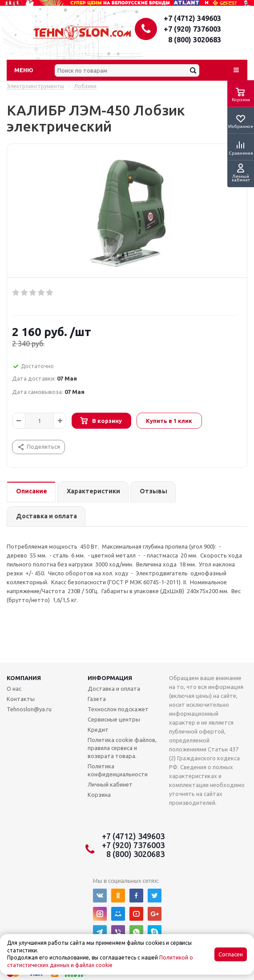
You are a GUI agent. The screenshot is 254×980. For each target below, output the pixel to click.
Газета (97, 699)
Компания (24, 678)
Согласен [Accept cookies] (231, 954)
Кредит (98, 730)
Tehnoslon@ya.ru (29, 709)
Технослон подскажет (118, 709)
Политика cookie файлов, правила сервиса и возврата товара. (122, 748)
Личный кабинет (110, 784)
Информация (110, 678)
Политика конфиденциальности (118, 770)
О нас (14, 689)
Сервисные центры (114, 719)
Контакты (21, 699)
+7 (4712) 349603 (192, 18)
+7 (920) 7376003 (192, 29)
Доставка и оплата (114, 689)
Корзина (99, 795)
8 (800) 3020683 (195, 40)
